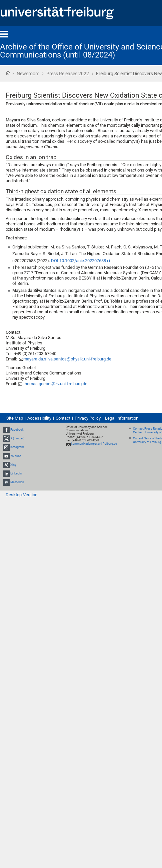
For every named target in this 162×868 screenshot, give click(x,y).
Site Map (15, 418)
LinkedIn (16, 473)
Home (8, 73)
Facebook (17, 430)
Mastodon (17, 482)
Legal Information (122, 418)
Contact (63, 418)
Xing (13, 465)
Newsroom (28, 74)
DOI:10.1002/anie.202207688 (78, 261)
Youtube (16, 456)
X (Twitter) (17, 438)
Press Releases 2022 (68, 74)
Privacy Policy (88, 418)
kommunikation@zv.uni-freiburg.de (94, 444)
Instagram (17, 447)
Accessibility (39, 418)
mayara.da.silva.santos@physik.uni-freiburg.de (67, 359)
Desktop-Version (21, 495)
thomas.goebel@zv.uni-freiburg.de (55, 384)
